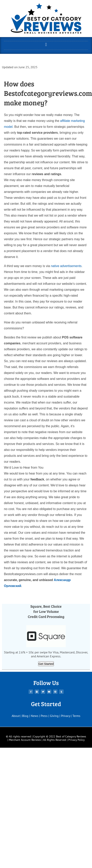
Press (44, 716)
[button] (46, 44)
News (35, 716)
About (16, 716)
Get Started (46, 664)
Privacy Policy (77, 740)
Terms (76, 716)
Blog (25, 716)
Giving (54, 716)
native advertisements (66, 266)
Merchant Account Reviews (25, 740)
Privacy (66, 716)
